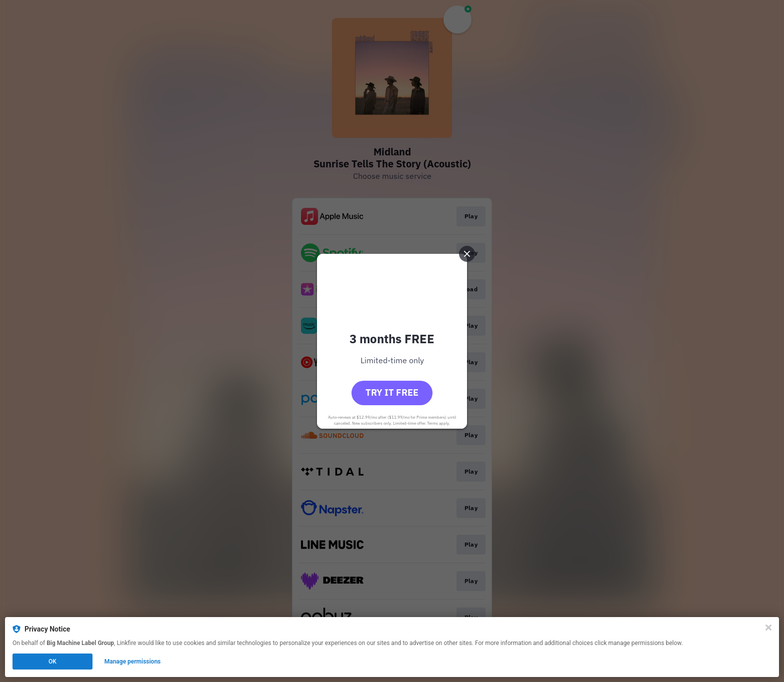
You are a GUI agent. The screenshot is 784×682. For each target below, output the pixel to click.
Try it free (392, 392)
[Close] (768, 628)
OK (52, 662)
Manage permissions (133, 662)
